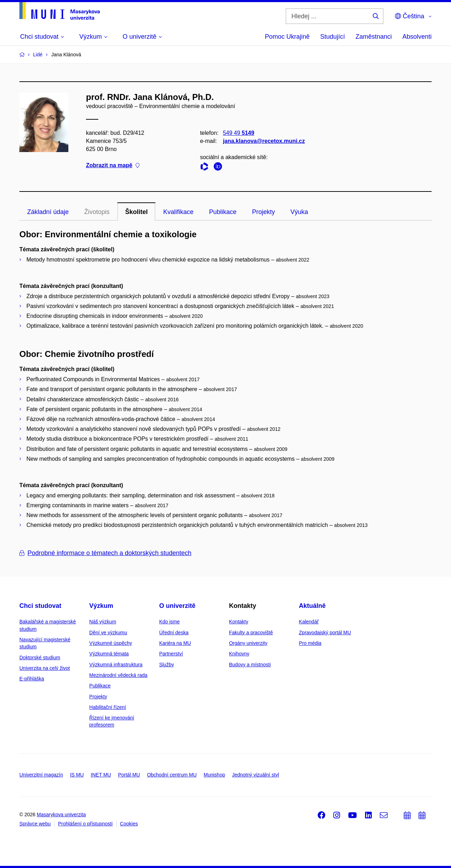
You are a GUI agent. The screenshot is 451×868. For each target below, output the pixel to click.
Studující (333, 37)
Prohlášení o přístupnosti (85, 824)
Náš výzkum (103, 622)
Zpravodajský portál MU (325, 633)
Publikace (223, 212)
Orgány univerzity (248, 643)
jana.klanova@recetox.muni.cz (264, 141)
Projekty (263, 212)
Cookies (129, 824)
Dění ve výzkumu (108, 633)
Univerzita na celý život (45, 668)
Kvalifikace (178, 212)
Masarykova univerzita (61, 814)
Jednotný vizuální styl (256, 775)
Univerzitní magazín (41, 775)
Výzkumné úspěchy (110, 643)
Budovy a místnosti (250, 665)
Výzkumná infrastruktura (116, 665)
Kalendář (309, 622)
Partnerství (171, 654)
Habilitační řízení (107, 707)
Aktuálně (312, 606)
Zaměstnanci (374, 37)
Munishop (214, 775)
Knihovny (239, 654)
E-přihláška (32, 679)
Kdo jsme (169, 622)
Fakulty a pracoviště (251, 633)
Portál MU (129, 775)
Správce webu (35, 824)
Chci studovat (40, 606)
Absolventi (417, 37)
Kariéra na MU (175, 643)
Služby (167, 665)
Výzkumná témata (109, 654)
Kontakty (239, 622)
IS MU (77, 775)
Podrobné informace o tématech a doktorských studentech (105, 553)
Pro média (310, 643)
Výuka (299, 212)
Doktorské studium (40, 658)
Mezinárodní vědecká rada (118, 675)
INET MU (101, 775)
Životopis (97, 212)
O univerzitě (177, 606)
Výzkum (101, 606)
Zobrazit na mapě (113, 166)
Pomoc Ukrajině (287, 37)
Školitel (136, 212)
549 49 (239, 133)
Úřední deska (174, 633)
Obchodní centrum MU (172, 775)
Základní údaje (48, 212)
